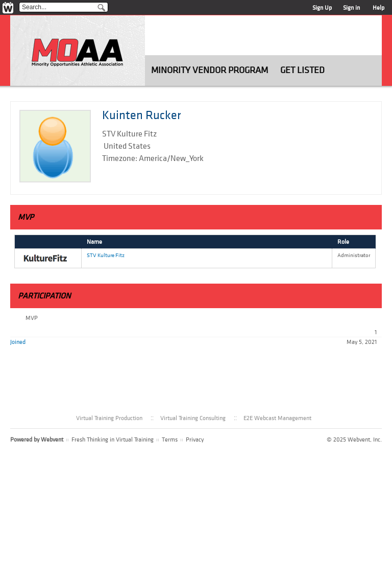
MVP (32, 318)
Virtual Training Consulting (193, 418)
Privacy (195, 439)
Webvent (52, 439)
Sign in (351, 8)
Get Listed (302, 70)
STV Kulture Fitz (106, 255)
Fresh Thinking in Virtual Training (113, 439)
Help (378, 8)
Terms (170, 439)
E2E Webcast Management (277, 418)
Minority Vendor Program (210, 70)
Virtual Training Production (109, 418)
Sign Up (322, 8)
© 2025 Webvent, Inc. (354, 439)
